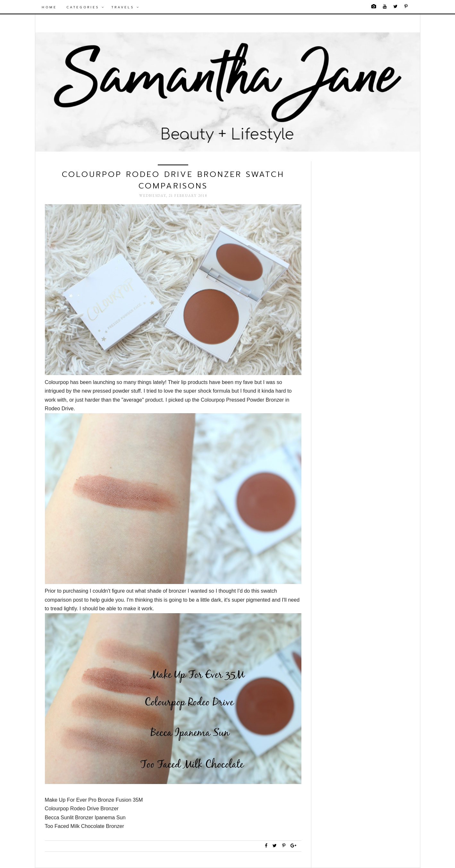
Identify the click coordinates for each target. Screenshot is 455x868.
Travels (126, 7)
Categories (86, 7)
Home (49, 7)
